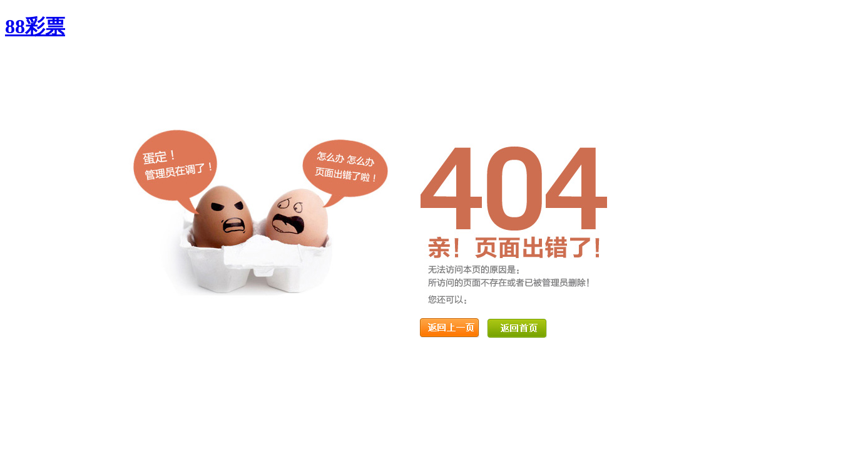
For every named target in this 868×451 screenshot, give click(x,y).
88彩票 (35, 26)
